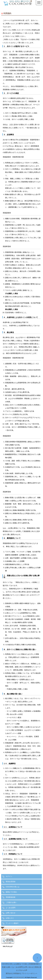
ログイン (9, 876)
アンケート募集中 (12, 923)
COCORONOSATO (19, 977)
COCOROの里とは (13, 887)
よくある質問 (11, 908)
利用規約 (17, 973)
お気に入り (10, 918)
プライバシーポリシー (29, 973)
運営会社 (9, 973)
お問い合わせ (11, 913)
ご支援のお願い (11, 902)
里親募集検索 (11, 897)
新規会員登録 (11, 882)
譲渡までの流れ (11, 892)
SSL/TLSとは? (8, 946)
